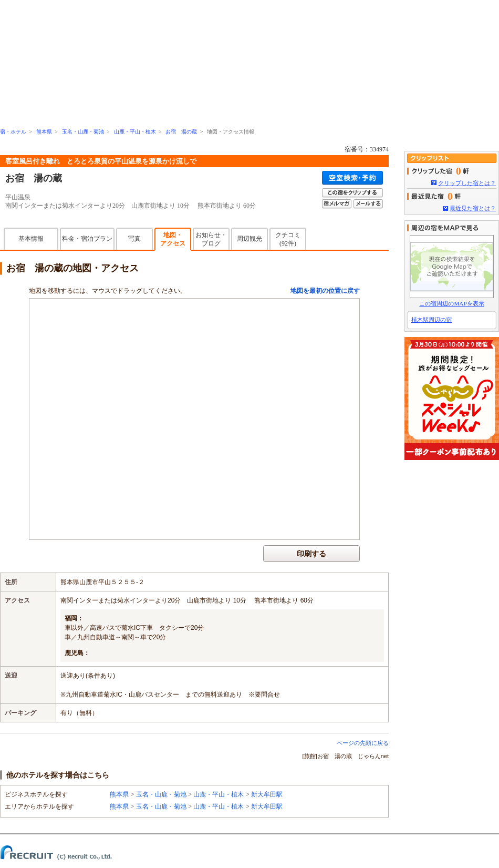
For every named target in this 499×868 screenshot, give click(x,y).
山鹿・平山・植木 (135, 132)
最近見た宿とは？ (473, 208)
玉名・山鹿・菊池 (83, 132)
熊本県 (44, 132)
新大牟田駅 (267, 794)
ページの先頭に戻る (363, 743)
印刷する (311, 554)
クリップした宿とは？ (467, 183)
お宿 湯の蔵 (181, 132)
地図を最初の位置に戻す (325, 291)
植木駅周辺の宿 (432, 320)
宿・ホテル (13, 132)
